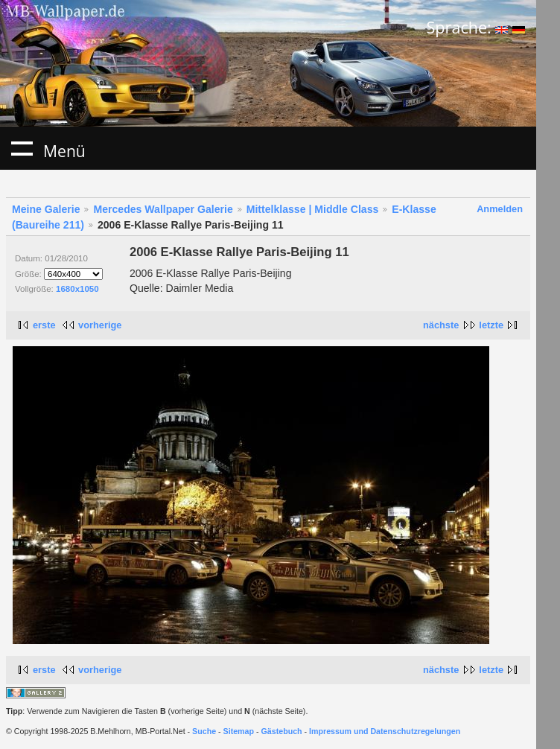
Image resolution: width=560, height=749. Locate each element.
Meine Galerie (46, 209)
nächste (441, 325)
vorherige (100, 325)
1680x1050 (77, 289)
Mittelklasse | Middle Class (313, 209)
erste (44, 325)
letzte (491, 325)
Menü (22, 148)
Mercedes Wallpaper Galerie (163, 209)
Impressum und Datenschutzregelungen (385, 731)
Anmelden (500, 209)
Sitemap (239, 731)
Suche (204, 731)
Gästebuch (282, 731)
